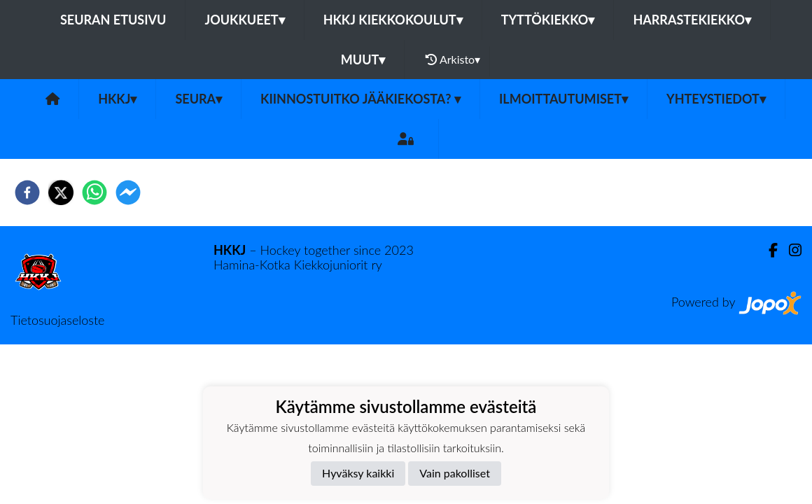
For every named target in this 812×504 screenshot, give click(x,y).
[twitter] (61, 192)
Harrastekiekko (692, 20)
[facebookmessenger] (128, 192)
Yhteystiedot (716, 99)
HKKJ (117, 99)
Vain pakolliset (455, 473)
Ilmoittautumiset (563, 99)
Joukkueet (244, 20)
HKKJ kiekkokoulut (393, 20)
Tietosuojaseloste (57, 320)
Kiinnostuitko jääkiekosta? (360, 99)
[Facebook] (768, 250)
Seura (198, 99)
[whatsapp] (94, 192)
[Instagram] (790, 250)
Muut (363, 59)
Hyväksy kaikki (358, 473)
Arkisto (453, 59)
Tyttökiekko (548, 20)
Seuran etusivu (113, 20)
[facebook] (27, 192)
